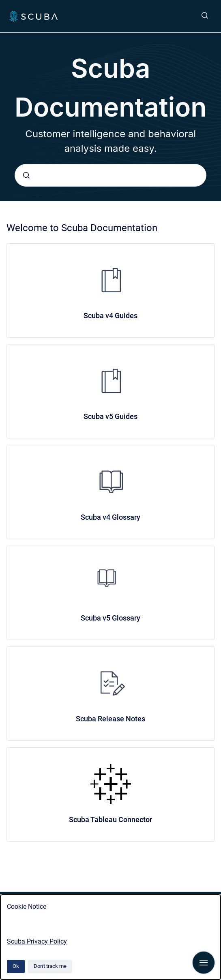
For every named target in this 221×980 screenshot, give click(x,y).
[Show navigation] (204, 963)
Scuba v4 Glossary (110, 517)
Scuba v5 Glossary (110, 618)
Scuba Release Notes (110, 719)
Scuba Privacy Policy (37, 941)
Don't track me (50, 966)
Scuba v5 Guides (110, 416)
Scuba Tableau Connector (110, 820)
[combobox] (110, 175)
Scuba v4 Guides (110, 316)
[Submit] (26, 175)
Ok (16, 966)
